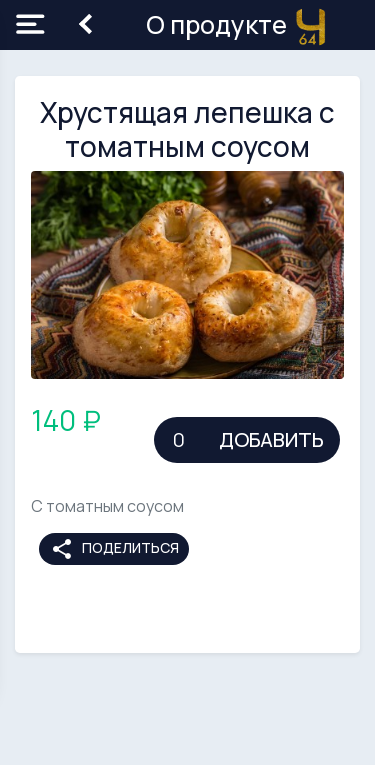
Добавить (271, 439)
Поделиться (114, 549)
